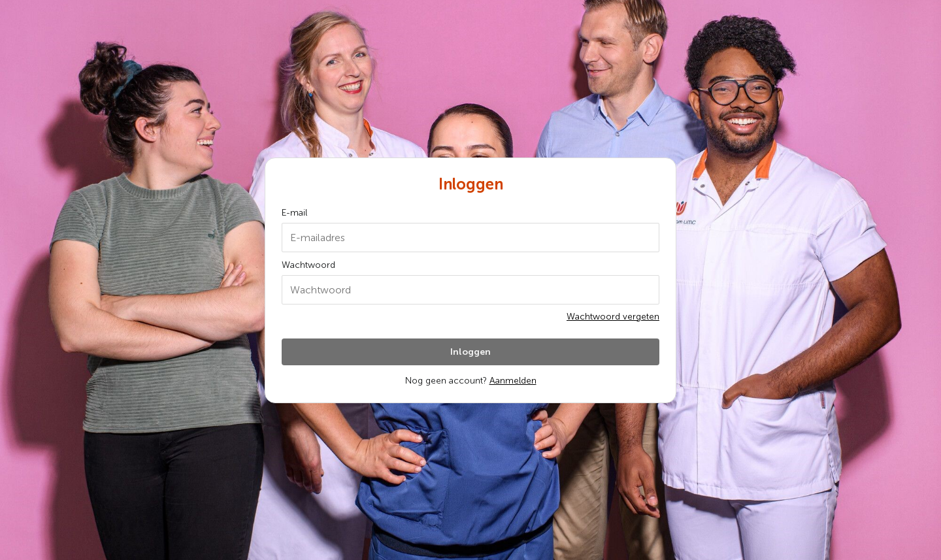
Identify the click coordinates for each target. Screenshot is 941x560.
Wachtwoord (308, 265)
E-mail (294, 213)
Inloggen (470, 352)
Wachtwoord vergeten (613, 317)
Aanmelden (513, 381)
